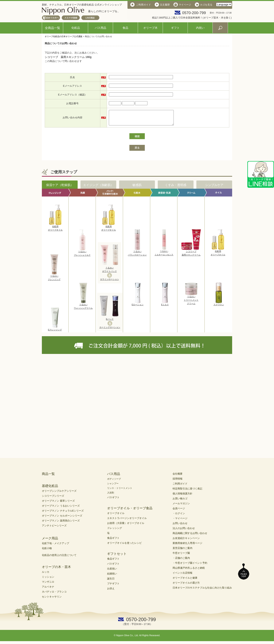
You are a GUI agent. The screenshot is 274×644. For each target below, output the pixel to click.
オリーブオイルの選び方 (186, 586)
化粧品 (76, 28)
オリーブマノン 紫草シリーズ (58, 504)
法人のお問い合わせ (184, 531)
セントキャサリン (52, 599)
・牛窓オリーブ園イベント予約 (190, 566)
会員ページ (179, 511)
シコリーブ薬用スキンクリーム (191, 255)
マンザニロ (48, 585)
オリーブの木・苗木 (56, 570)
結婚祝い (112, 576)
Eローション (138, 306)
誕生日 (111, 581)
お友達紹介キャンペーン (186, 541)
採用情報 (178, 482)
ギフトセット (117, 557)
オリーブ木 (150, 28)
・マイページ (180, 521)
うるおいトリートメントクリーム (191, 302)
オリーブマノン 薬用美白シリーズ (61, 523)
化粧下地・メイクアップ (55, 546)
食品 (125, 28)
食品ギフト (113, 541)
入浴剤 (111, 496)
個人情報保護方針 (182, 496)
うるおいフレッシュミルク (82, 255)
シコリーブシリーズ (53, 499)
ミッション (48, 580)
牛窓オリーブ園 (181, 556)
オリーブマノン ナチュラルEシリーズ (63, 514)
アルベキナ (48, 590)
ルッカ (46, 575)
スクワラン (219, 306)
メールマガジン (181, 506)
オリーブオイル (116, 516)
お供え (111, 591)
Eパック (110, 322)
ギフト (175, 28)
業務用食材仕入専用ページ (187, 546)
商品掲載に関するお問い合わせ (190, 536)
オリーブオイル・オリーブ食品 (130, 511)
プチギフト (113, 586)
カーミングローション (110, 330)
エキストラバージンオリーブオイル (127, 521)
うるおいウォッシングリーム (83, 308)
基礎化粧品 (50, 489)
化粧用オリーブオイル (55, 230)
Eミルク (165, 306)
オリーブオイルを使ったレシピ (124, 546)
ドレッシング (115, 531)
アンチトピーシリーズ (54, 528)
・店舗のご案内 (181, 561)
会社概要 (178, 477)
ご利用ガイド (180, 486)
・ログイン (179, 516)
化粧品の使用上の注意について (59, 558)
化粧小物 (47, 551)
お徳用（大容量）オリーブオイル (126, 526)
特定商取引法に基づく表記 (187, 491)
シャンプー (113, 486)
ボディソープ (114, 482)
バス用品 (100, 28)
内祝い (200, 28)
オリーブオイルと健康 (185, 581)
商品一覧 (48, 477)
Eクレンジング (55, 331)
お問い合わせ (180, 526)
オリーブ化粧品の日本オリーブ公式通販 (64, 36)
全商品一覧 (53, 28)
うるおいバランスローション (137, 255)
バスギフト (113, 500)
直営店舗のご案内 (182, 551)
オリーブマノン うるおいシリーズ (61, 509)
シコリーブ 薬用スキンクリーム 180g (68, 57)
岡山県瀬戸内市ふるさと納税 (189, 571)
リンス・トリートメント (120, 491)
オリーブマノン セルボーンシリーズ (62, 518)
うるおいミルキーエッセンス (164, 255)
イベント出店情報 (182, 576)
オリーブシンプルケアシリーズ (59, 494)
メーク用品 (50, 541)
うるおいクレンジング (54, 279)
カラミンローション (110, 282)
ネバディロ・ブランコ (54, 595)
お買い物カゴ (180, 501)
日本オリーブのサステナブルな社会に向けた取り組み (202, 591)
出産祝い (112, 571)
